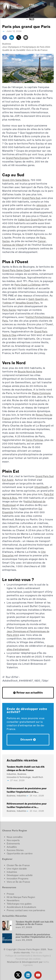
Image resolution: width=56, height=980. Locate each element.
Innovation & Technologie (19, 777)
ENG (32, 8)
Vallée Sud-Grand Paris (31, 220)
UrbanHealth (41, 487)
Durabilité (21, 50)
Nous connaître (15, 837)
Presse (10, 894)
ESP (32, 16)
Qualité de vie (9, 50)
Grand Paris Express (17, 158)
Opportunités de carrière (20, 853)
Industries (11, 774)
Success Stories (15, 850)
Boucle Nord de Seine (30, 372)
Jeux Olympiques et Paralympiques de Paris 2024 (26, 47)
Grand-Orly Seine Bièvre (16, 180)
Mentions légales (41, 956)
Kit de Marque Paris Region (21, 897)
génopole (42, 205)
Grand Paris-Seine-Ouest (16, 270)
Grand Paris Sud (31, 198)
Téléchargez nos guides (19, 904)
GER (32, 12)
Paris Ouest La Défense (28, 285)
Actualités (12, 847)
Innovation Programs (18, 879)
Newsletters (13, 900)
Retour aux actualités (30, 693)
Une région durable (17, 869)
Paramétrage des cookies (28, 959)
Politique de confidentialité (18, 956)
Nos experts (13, 840)
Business (7, 44)
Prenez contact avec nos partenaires (26, 910)
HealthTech (38, 777)
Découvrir (26, 739)
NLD (32, 19)
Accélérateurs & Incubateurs (21, 907)
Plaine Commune (41, 393)
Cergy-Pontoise (34, 440)
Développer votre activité (20, 875)
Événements (13, 844)
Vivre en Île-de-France (37, 50)
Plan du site (37, 952)
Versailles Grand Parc (27, 303)
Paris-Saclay (9, 310)
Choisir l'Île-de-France (18, 865)
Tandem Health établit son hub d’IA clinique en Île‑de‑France (35, 923)
